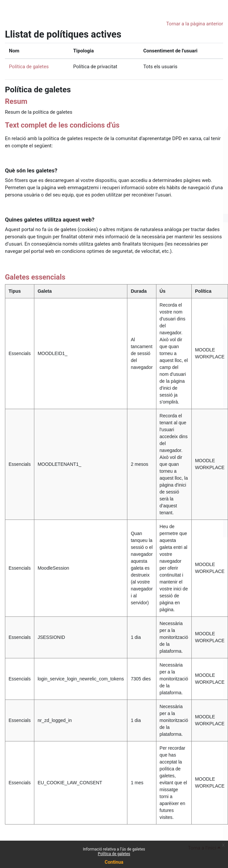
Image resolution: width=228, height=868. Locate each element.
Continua (114, 862)
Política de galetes (114, 854)
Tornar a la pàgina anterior (195, 24)
